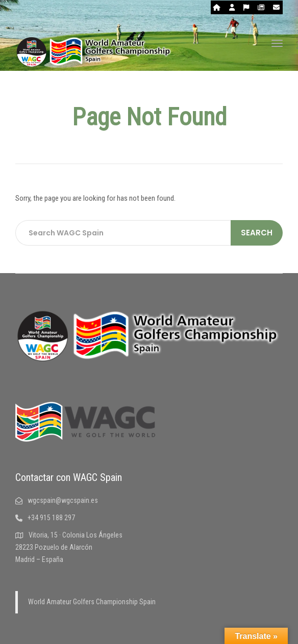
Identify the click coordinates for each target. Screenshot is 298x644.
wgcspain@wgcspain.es (57, 500)
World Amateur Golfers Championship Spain (92, 602)
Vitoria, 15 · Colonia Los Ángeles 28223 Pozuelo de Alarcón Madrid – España (69, 547)
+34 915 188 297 (45, 518)
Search (257, 233)
